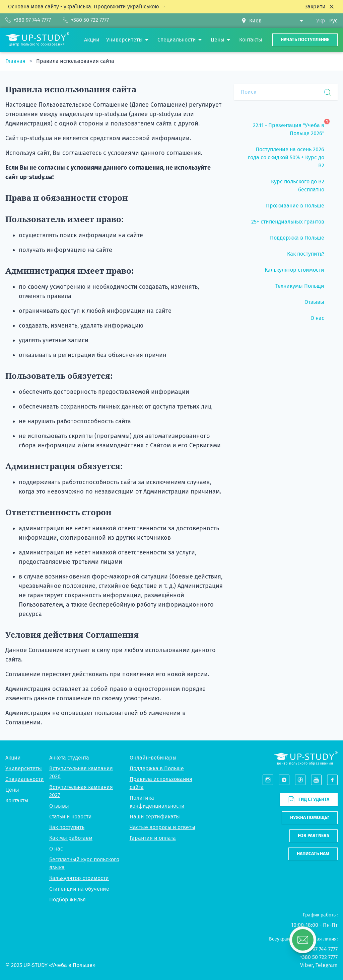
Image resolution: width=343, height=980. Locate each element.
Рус (333, 21)
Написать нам (313, 854)
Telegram (327, 965)
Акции (13, 758)
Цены (12, 790)
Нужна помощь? (310, 818)
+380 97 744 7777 (319, 949)
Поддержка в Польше (157, 768)
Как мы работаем (71, 838)
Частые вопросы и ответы (162, 827)
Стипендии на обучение (79, 889)
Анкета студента (69, 758)
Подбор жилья (67, 900)
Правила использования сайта (75, 61)
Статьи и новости (71, 817)
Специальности (25, 779)
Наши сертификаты (155, 817)
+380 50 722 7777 (319, 957)
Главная (16, 61)
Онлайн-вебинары (153, 758)
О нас (56, 849)
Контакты (17, 800)
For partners (314, 836)
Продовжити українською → (130, 7)
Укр (321, 21)
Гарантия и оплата (153, 838)
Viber (306, 965)
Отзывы (59, 806)
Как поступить (67, 827)
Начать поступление (305, 40)
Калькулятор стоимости (79, 878)
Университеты (24, 768)
